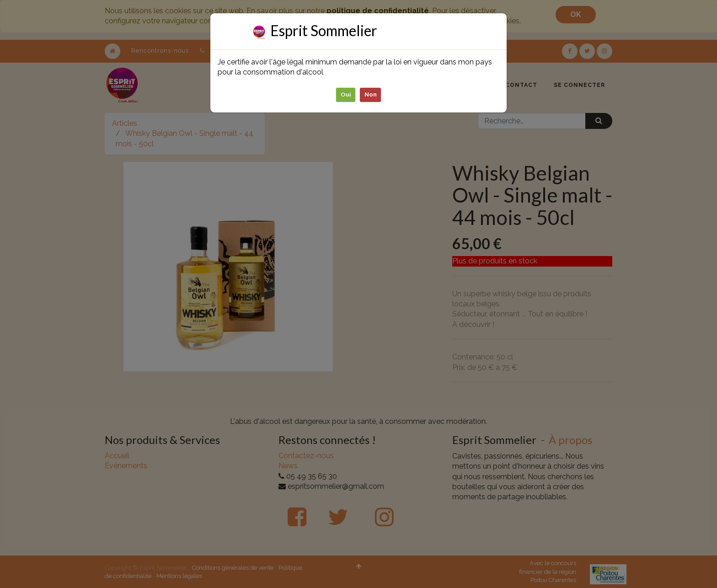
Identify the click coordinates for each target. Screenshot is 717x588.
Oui (346, 94)
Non (371, 94)
